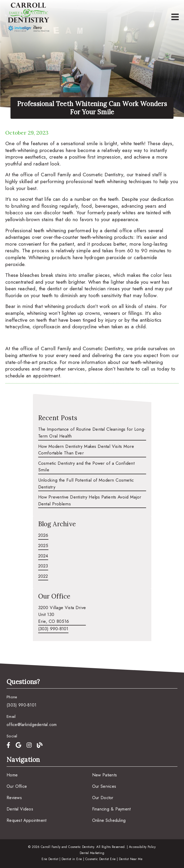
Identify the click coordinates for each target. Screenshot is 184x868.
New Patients (105, 775)
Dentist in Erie (72, 859)
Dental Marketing (92, 853)
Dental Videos (20, 809)
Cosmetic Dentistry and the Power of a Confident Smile (86, 467)
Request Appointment (26, 820)
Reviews (14, 798)
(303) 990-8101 (53, 629)
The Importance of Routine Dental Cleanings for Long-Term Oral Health (92, 433)
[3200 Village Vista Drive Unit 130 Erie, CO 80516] (62, 615)
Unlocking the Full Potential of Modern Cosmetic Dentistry (86, 483)
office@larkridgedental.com (32, 725)
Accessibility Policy (142, 847)
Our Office (17, 786)
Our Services (104, 786)
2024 (43, 556)
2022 (43, 576)
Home (12, 775)
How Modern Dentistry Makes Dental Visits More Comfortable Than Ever (86, 450)
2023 (43, 566)
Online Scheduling (109, 820)
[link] (29, 17)
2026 (43, 535)
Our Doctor (103, 798)
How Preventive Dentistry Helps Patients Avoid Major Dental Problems (90, 500)
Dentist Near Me (131, 859)
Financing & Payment (111, 809)
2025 (43, 546)
